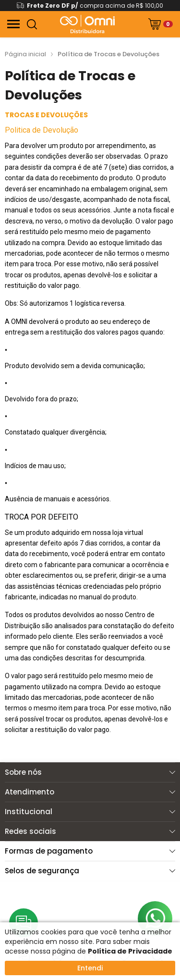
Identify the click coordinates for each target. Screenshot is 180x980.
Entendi (90, 968)
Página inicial (25, 54)
